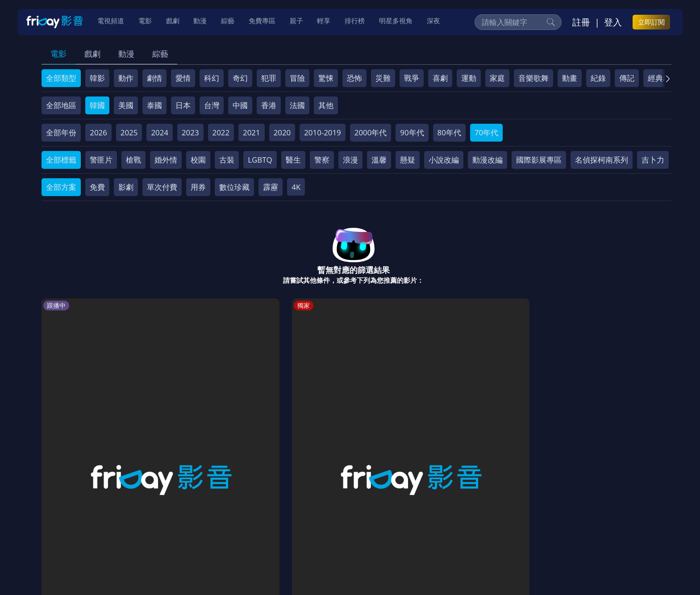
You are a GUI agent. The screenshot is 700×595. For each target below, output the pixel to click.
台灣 (212, 105)
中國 (240, 105)
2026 (98, 132)
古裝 (227, 160)
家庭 (497, 78)
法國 (297, 105)
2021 (252, 132)
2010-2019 (323, 132)
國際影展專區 (539, 160)
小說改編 (444, 160)
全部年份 (61, 132)
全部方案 (61, 187)
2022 (221, 132)
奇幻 (240, 78)
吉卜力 (653, 160)
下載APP (487, 531)
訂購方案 (525, 531)
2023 (190, 132)
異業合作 (362, 531)
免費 (97, 187)
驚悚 (326, 78)
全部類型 (61, 78)
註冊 (581, 23)
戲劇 (92, 54)
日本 (183, 105)
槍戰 (133, 160)
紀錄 (598, 78)
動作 (126, 78)
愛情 (183, 78)
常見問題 (182, 531)
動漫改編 (487, 160)
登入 (613, 23)
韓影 (97, 78)
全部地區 (61, 105)
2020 (282, 132)
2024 (160, 132)
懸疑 (408, 160)
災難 (383, 78)
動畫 (570, 78)
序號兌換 (104, 531)
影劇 (126, 187)
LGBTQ (260, 160)
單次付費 (162, 187)
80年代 (449, 132)
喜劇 (440, 78)
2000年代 (371, 132)
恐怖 (354, 78)
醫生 (293, 160)
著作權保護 (319, 531)
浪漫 (350, 160)
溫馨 (379, 160)
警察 (322, 160)
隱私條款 (276, 531)
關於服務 (64, 531)
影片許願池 (405, 531)
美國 (126, 105)
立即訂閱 (651, 23)
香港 (269, 105)
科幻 (212, 78)
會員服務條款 (229, 531)
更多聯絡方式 (601, 565)
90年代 (412, 132)
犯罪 (269, 78)
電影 (58, 54)
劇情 (154, 78)
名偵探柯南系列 (602, 160)
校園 (198, 160)
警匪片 (101, 160)
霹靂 (271, 187)
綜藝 (160, 54)
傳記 (627, 78)
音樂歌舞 (533, 78)
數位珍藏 (234, 187)
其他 (326, 105)
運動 (469, 78)
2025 (129, 132)
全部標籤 (61, 160)
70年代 (486, 132)
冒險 (297, 78)
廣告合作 (448, 531)
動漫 (126, 54)
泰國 (154, 105)
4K (296, 187)
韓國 (97, 105)
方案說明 (143, 531)
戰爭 (412, 78)
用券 (198, 187)
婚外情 (166, 160)
